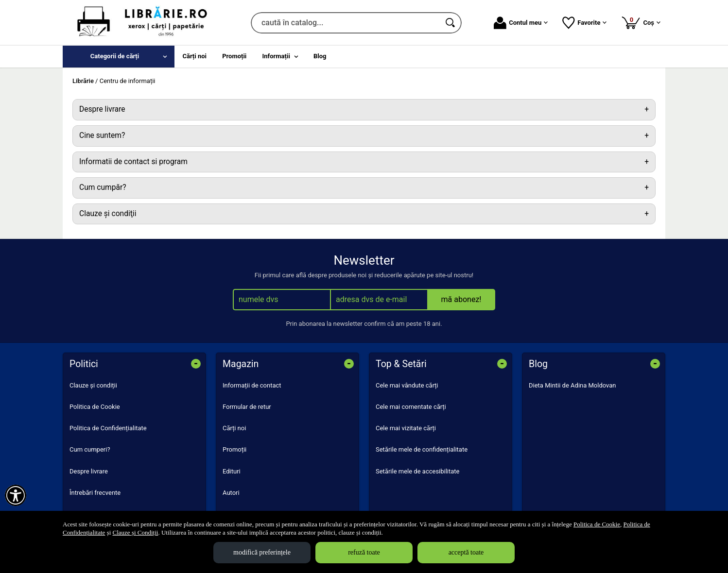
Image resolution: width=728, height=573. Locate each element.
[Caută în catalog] (451, 23)
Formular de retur (247, 407)
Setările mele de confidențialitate (422, 449)
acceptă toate (466, 552)
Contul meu (521, 23)
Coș (641, 22)
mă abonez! (461, 299)
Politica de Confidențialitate (108, 428)
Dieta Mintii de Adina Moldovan (572, 385)
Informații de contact (252, 385)
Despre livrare (102, 109)
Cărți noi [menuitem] (195, 56)
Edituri (232, 471)
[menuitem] (119, 57)
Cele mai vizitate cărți (406, 428)
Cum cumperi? (90, 449)
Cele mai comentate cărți (411, 407)
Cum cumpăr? (103, 187)
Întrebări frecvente (95, 493)
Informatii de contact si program (133, 162)
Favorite (584, 23)
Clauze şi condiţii (108, 214)
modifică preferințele (262, 552)
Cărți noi (234, 428)
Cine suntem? (102, 135)
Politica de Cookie (95, 407)
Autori (231, 493)
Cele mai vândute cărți (407, 385)
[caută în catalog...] (346, 23)
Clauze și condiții (93, 385)
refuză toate (364, 552)
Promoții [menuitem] (234, 56)
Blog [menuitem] (320, 56)
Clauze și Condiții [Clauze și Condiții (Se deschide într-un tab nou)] (136, 532)
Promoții (234, 449)
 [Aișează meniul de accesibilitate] (16, 495)
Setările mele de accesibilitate (418, 471)
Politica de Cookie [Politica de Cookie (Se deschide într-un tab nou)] (597, 524)
